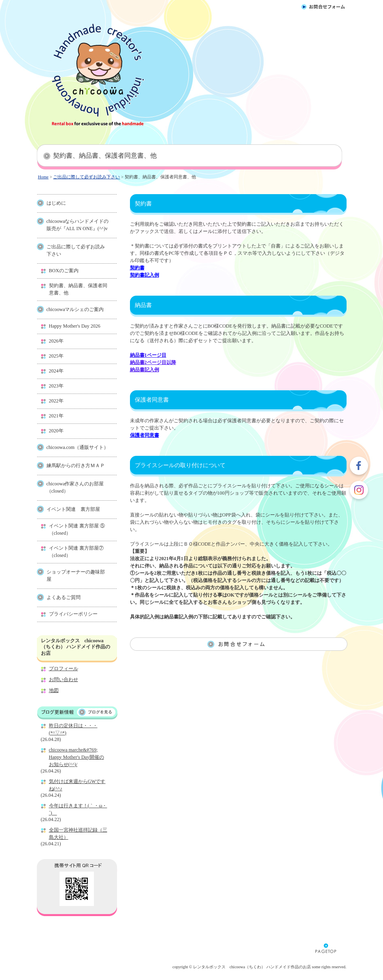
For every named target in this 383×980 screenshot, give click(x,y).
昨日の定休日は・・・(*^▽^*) (73, 729)
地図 (54, 690)
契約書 (137, 268)
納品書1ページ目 (148, 355)
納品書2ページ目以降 (153, 362)
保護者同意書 (145, 435)
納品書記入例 (145, 370)
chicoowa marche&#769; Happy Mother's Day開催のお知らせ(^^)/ (77, 757)
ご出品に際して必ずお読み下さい (86, 177)
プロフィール (64, 669)
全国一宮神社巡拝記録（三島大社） (78, 834)
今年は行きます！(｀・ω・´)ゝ (78, 809)
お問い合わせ (64, 679)
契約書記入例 (145, 275)
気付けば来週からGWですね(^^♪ (77, 785)
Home (43, 177)
